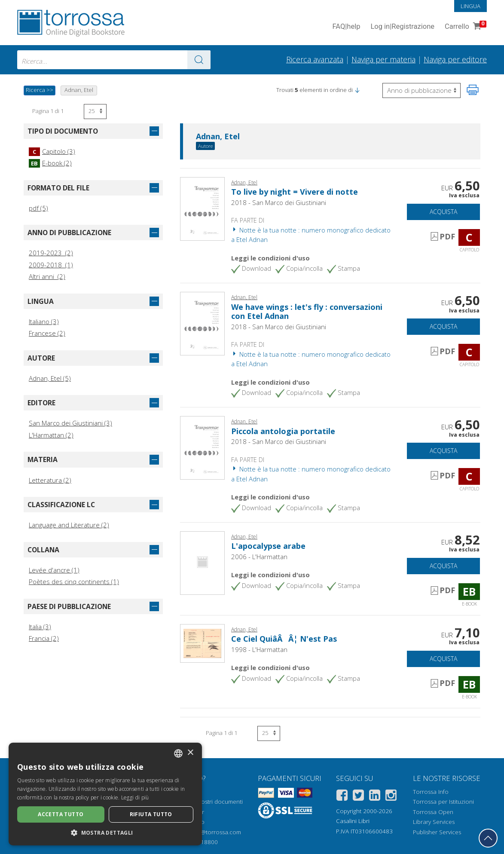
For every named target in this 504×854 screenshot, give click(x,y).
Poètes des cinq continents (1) (74, 582)
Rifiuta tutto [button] (151, 814)
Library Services (434, 822)
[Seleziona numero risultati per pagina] (95, 112)
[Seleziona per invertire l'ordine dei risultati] (422, 90)
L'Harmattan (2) (51, 435)
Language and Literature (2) (69, 525)
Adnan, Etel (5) (50, 378)
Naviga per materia (383, 59)
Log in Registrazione (402, 27)
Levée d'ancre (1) (54, 570)
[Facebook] (342, 797)
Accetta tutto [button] (61, 814)
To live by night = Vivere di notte (295, 192)
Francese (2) (47, 333)
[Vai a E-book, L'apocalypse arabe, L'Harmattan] (202, 562)
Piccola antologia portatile (283, 431)
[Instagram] (391, 797)
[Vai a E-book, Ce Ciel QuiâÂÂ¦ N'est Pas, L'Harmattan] (202, 643)
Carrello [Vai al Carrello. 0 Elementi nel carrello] (465, 27)
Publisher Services (437, 832)
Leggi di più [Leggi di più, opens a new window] (135, 797)
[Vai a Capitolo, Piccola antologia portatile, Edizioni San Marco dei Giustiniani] (202, 447)
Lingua (470, 6)
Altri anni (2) (47, 276)
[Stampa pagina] (473, 90)
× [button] (190, 753)
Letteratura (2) (50, 480)
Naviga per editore (455, 59)
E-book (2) (50, 163)
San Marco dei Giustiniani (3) (70, 423)
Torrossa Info (431, 792)
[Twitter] (358, 797)
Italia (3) (40, 627)
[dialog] (105, 794)
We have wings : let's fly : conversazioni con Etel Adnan (307, 312)
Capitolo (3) (52, 151)
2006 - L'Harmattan (259, 557)
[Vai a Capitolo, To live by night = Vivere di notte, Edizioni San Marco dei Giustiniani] (202, 208)
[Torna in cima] (488, 838)
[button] (357, 90)
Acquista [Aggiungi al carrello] (443, 212)
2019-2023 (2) (51, 253)
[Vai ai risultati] (199, 60)
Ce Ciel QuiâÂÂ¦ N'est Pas (284, 639)
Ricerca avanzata (315, 59)
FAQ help (346, 27)
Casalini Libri (353, 821)
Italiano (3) (44, 321)
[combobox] (114, 60)
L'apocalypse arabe (268, 546)
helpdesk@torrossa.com (209, 832)
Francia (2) (44, 638)
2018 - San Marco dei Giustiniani (279, 202)
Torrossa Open (433, 812)
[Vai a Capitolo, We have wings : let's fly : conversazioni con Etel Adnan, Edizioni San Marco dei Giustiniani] (202, 323)
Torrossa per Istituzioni (443, 802)
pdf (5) (38, 208)
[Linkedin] (375, 797)
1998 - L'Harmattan (259, 649)
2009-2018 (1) (51, 265)
